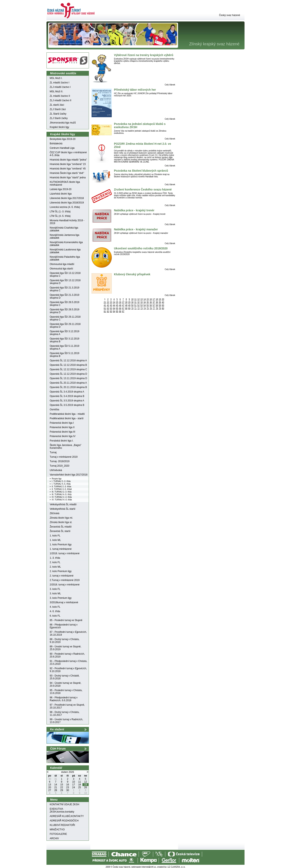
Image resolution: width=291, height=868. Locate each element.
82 (108, 311)
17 (154, 299)
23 (111, 302)
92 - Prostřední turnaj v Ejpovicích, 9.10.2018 (68, 670)
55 (148, 305)
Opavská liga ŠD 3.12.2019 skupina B (64, 340)
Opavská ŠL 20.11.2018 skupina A (68, 383)
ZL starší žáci (57, 105)
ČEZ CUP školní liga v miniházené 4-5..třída (68, 154)
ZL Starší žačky (58, 114)
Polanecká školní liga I (62, 423)
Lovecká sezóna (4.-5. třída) (65, 207)
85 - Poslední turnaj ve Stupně (66, 620)
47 (123, 305)
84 (114, 311)
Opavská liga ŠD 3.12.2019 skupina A (64, 333)
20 (163, 299)
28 (126, 302)
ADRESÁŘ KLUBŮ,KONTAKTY (67, 816)
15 (148, 299)
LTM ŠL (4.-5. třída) (60, 216)
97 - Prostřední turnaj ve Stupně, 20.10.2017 (67, 706)
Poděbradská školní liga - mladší (67, 414)
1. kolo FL (55, 536)
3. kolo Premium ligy (61, 598)
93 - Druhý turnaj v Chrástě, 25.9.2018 (65, 677)
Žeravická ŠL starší (60, 531)
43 (111, 305)
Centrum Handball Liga (62, 148)
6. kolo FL (55, 616)
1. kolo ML (55, 540)
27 (123, 302)
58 (157, 305)
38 (157, 302)
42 (108, 305)
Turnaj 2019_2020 (60, 466)
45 (117, 305)
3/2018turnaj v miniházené (64, 602)
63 (111, 308)
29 (129, 302)
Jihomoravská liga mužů (63, 123)
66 (120, 308)
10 (132, 299)
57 (154, 305)
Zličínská (54, 513)
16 (151, 299)
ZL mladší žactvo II (60, 96)
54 (145, 305)
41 (105, 305)
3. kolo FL (55, 589)
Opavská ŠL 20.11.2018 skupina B (68, 387)
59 (160, 305)
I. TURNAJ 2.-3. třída (61, 481)
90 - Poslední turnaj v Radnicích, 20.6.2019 (67, 655)
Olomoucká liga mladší (62, 264)
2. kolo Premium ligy (61, 571)
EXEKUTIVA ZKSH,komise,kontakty (62, 810)
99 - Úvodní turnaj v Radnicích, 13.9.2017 (66, 721)
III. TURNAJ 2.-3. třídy (62, 492)
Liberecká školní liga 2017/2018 (67, 198)
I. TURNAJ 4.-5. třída (61, 484)
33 (142, 302)
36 (151, 302)
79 (160, 308)
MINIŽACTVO (57, 830)
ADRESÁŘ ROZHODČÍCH (64, 821)
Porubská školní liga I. (62, 441)
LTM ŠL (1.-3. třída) (60, 212)
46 (120, 305)
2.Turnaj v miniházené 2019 (65, 580)
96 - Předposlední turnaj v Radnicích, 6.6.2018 (64, 699)
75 (148, 308)
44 (114, 305)
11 (135, 299)
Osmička (54, 410)
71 (135, 308)
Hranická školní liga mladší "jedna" (68, 160)
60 (163, 305)
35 (148, 302)
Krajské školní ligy (59, 127)
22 (108, 302)
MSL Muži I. (56, 78)
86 (120, 311)
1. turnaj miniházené (61, 549)
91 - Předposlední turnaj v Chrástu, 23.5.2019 (69, 663)
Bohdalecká (56, 144)
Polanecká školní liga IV (63, 436)
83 (111, 311)
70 (132, 308)
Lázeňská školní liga (61, 194)
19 (160, 299)
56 (151, 305)
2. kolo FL (55, 562)
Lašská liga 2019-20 (61, 189)
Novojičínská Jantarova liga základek (64, 236)
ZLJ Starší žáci (58, 109)
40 (163, 302)
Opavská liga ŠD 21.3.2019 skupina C (64, 289)
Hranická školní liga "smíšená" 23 (68, 164)
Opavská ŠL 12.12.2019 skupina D (68, 374)
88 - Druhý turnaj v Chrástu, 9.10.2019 (65, 641)
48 (126, 305)
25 (117, 302)
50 (132, 305)
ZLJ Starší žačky (59, 118)
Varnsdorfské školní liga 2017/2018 (69, 475)
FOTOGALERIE (58, 834)
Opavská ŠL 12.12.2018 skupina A (68, 361)
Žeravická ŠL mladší (61, 527)
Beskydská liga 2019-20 (63, 139)
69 (129, 308)
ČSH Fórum (58, 749)
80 (163, 308)
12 (139, 299)
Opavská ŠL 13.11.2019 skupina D (68, 378)
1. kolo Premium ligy (61, 545)
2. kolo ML (55, 567)
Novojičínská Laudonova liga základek (65, 251)
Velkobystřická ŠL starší (63, 509)
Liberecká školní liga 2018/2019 (67, 203)
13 (142, 299)
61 (105, 308)
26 (120, 302)
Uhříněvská (56, 470)
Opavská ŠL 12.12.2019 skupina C (68, 369)
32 (139, 302)
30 (132, 302)
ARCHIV (54, 838)
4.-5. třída (55, 611)
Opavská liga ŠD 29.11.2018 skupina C (65, 318)
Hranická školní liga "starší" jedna (68, 178)
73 (142, 308)
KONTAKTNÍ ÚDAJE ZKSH (64, 804)
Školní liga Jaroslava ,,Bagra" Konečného (65, 447)
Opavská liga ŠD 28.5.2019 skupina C (64, 304)
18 (157, 299)
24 (114, 302)
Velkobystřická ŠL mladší (63, 504)
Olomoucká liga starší (61, 269)
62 (108, 308)
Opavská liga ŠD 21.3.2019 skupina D (64, 296)
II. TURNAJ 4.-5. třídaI (62, 489)
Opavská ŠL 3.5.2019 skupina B (67, 405)
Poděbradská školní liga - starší (67, 418)
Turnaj (53, 452)
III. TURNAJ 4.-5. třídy (62, 494)
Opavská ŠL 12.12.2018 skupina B (68, 365)
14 (145, 299)
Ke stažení (57, 729)
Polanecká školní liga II (62, 427)
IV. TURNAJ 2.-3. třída (62, 497)
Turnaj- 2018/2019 (60, 461)
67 (123, 308)
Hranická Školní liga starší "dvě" (67, 173)
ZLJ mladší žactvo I (60, 87)
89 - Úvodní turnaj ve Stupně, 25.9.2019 (65, 648)
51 (135, 305)
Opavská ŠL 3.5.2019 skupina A (67, 401)
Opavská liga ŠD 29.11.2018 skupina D (65, 325)
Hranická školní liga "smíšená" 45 (68, 169)
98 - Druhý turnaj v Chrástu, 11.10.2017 (65, 714)
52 (139, 305)
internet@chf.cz (149, 867)
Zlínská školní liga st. (61, 522)
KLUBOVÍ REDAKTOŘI (62, 825)
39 (160, 302)
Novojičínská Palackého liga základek (65, 258)
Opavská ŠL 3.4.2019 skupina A (67, 392)
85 (117, 311)
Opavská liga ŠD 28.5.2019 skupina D (64, 311)
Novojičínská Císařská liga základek (64, 229)
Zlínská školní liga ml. (61, 518)
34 (145, 302)
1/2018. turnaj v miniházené (65, 553)
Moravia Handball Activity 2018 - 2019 (67, 222)
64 (114, 308)
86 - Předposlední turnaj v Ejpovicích (64, 626)
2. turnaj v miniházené (62, 576)
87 (123, 311)
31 (135, 302)
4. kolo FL (55, 607)
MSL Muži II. (56, 91)
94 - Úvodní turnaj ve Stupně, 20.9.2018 (65, 684)
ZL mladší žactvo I (60, 83)
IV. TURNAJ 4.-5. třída (62, 500)
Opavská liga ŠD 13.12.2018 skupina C (65, 274)
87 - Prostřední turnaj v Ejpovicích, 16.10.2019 (68, 633)
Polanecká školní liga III (62, 432)
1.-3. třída (55, 558)
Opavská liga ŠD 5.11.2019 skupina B (64, 355)
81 (105, 311)
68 (126, 308)
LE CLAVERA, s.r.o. (176, 867)
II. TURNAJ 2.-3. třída (61, 487)
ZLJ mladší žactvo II (61, 100)
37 (154, 302)
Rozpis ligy (57, 479)
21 (105, 302)
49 (129, 305)
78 (157, 308)
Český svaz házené (230, 15)
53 (142, 305)
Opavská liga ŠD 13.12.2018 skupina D (65, 282)
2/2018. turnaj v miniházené (65, 585)
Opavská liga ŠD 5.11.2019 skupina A (64, 347)
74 (145, 308)
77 (154, 308)
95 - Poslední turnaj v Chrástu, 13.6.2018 (66, 692)
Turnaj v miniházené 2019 (64, 457)
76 (151, 308)
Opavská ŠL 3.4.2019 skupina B (67, 396)
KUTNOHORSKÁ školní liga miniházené (65, 183)
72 (139, 308)
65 (117, 308)
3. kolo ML (55, 594)
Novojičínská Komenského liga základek (66, 244)
